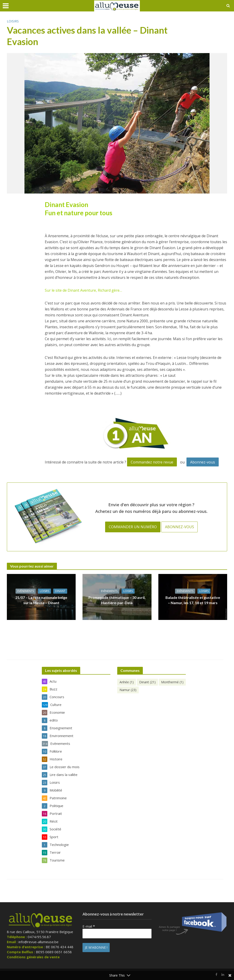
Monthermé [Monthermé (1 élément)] (172, 682)
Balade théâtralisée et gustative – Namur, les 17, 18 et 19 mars (193, 600)
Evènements (26, 591)
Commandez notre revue (152, 462)
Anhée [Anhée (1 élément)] (127, 682)
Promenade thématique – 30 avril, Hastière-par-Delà (117, 600)
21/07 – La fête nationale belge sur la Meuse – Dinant (41, 600)
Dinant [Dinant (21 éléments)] (147, 682)
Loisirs (13, 21)
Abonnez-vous (203, 462)
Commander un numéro (133, 527)
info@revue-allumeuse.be (39, 942)
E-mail (89, 926)
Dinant (60, 591)
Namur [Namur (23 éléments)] (128, 690)
